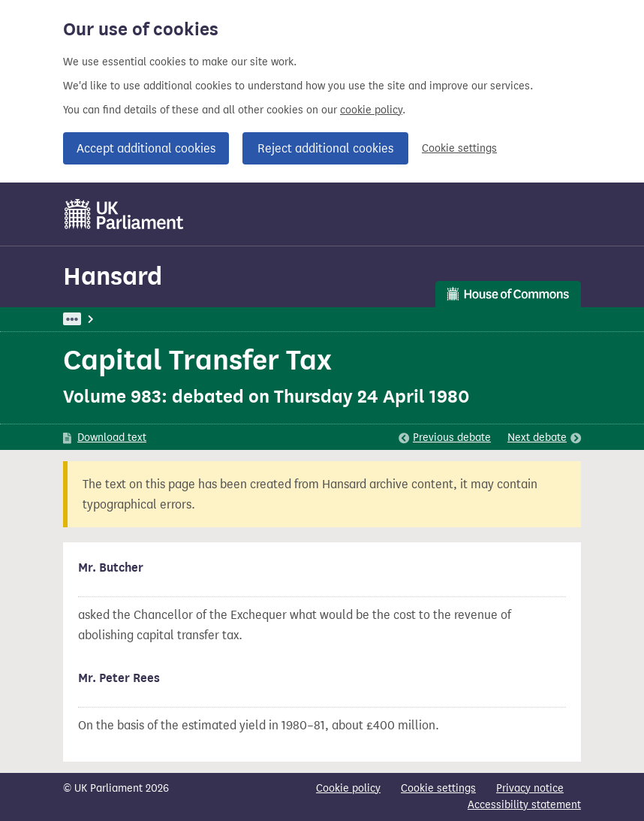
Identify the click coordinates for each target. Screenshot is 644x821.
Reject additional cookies (325, 148)
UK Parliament (97, 319)
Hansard (113, 276)
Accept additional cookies (146, 148)
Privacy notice (530, 788)
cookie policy (371, 110)
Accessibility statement (524, 805)
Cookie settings (459, 148)
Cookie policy (348, 788)
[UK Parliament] (124, 214)
